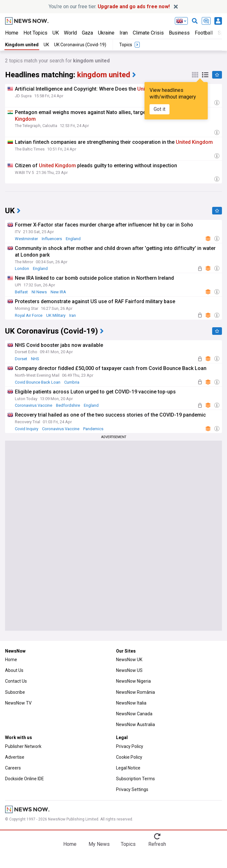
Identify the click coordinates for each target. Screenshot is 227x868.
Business (179, 33)
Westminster (26, 239)
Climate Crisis (148, 33)
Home (12, 33)
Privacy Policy (130, 746)
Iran (124, 33)
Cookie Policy (129, 757)
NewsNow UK (129, 660)
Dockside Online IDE (25, 779)
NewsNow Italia (131, 703)
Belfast (21, 292)
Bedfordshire (68, 405)
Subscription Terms (135, 779)
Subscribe (15, 692)
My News (99, 844)
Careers (13, 768)
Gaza (87, 33)
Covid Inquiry (27, 429)
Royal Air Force (29, 315)
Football (204, 33)
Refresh (157, 844)
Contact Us (16, 681)
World (70, 33)
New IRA (58, 292)
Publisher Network (23, 746)
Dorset (21, 359)
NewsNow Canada (134, 714)
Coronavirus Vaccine (34, 405)
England (73, 239)
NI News (39, 292)
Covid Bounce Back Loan (38, 382)
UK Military (56, 315)
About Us (14, 670)
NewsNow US (129, 670)
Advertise (15, 757)
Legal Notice (128, 768)
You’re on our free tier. (109, 6)
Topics (128, 844)
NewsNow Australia (135, 724)
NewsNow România (135, 692)
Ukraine (106, 33)
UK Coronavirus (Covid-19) (80, 45)
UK (56, 33)
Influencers (52, 239)
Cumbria (72, 382)
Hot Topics (35, 33)
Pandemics (93, 429)
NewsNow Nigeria (133, 681)
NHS (35, 359)
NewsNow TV (18, 703)
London (22, 268)
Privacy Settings (132, 789)
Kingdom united (22, 45)
